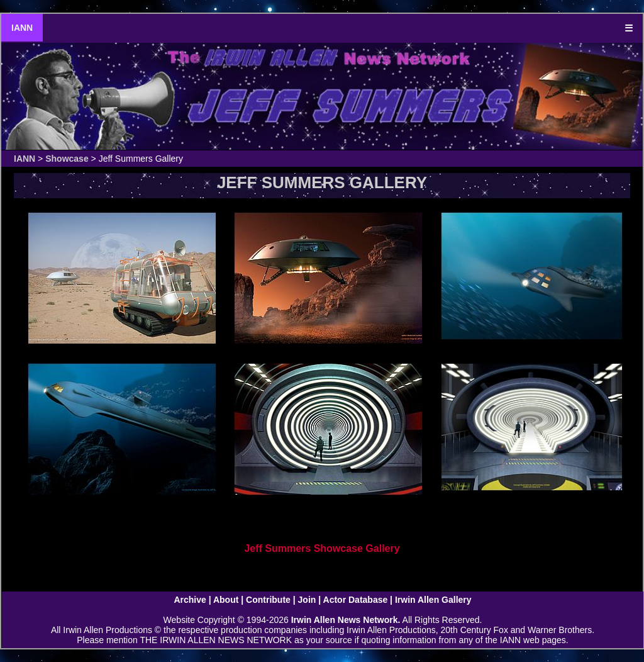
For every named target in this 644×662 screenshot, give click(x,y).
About (226, 600)
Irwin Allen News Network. (346, 620)
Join (307, 600)
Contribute (268, 600)
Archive (190, 600)
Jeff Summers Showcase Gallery (322, 548)
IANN (22, 28)
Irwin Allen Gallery (433, 600)
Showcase (67, 159)
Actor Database (356, 600)
